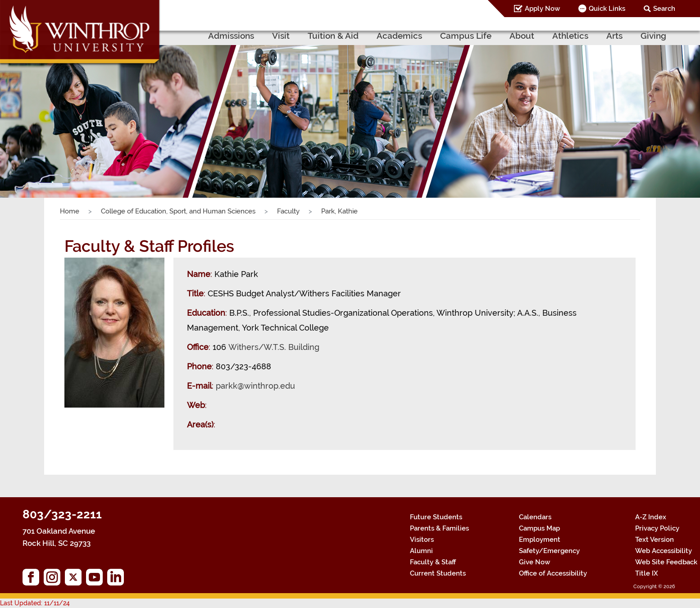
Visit (281, 36)
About (522, 36)
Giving (653, 36)
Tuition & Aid (333, 36)
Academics (399, 36)
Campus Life (466, 36)
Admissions (231, 36)
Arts (614, 36)
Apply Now (542, 9)
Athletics (570, 36)
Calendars (535, 517)
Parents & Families (439, 528)
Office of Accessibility (553, 573)
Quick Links (607, 9)
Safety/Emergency (549, 551)
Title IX (647, 573)
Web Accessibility (664, 551)
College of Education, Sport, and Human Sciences (178, 211)
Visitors (422, 540)
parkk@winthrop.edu (255, 386)
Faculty (288, 211)
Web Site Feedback (666, 562)
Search (664, 9)
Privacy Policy (657, 528)
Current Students (438, 573)
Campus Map (539, 528)
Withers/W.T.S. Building (274, 347)
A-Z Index (651, 517)
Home (70, 211)
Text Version (655, 540)
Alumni (421, 551)
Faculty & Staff (433, 562)
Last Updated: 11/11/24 (35, 603)
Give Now (534, 562)
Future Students (436, 517)
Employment (540, 540)
